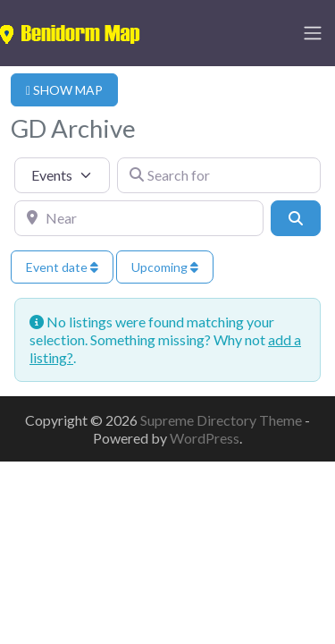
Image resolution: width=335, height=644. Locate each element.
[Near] (139, 218)
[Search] (296, 218)
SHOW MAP (64, 90)
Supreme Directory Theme (222, 420)
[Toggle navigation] (313, 33)
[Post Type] (62, 175)
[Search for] (219, 175)
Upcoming (165, 267)
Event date (62, 267)
